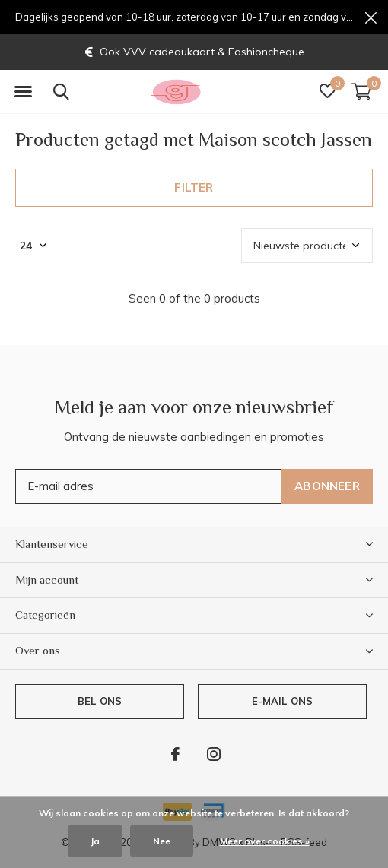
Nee (162, 841)
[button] (23, 92)
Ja (95, 841)
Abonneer (327, 486)
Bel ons (100, 701)
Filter (194, 187)
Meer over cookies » (265, 841)
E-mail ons (283, 701)
